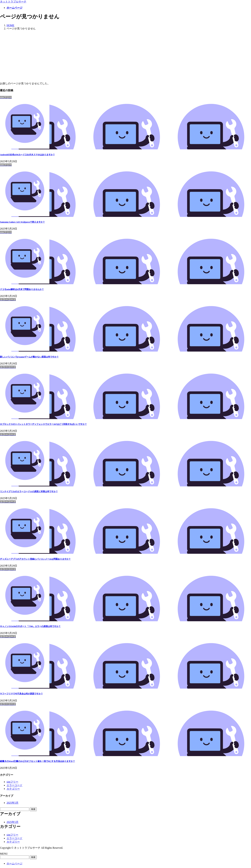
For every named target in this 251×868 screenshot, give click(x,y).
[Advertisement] (125, 56)
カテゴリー (13, 789)
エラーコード (14, 785)
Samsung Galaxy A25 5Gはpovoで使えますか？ (22, 222)
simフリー (12, 782)
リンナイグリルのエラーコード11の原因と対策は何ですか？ (29, 491)
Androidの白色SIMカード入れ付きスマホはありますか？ (27, 155)
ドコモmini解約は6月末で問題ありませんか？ (22, 289)
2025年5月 (13, 803)
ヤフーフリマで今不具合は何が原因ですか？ (21, 694)
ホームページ (14, 863)
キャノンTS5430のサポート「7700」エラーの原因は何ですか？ (30, 626)
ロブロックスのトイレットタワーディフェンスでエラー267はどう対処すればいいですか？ (43, 424)
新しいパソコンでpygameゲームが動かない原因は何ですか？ (29, 357)
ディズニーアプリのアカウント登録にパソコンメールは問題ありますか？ (35, 559)
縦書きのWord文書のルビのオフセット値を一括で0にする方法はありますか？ (37, 761)
